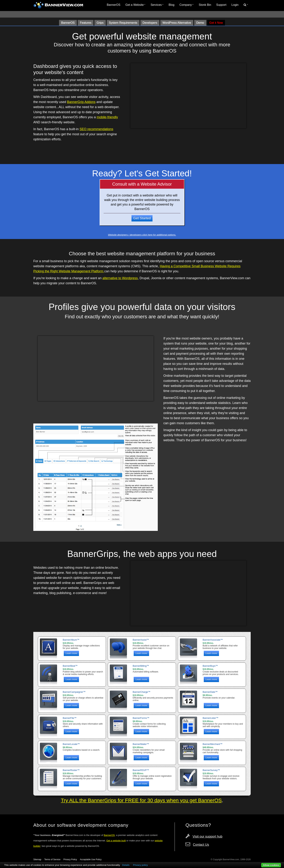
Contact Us (201, 845)
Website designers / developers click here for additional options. (142, 235)
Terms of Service (52, 859)
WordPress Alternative (177, 23)
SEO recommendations (96, 129)
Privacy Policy (70, 859)
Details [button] (126, 865)
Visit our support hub (207, 836)
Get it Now (216, 23)
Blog (172, 5)
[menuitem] (114, 5)
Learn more (71, 653)
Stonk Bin (205, 5)
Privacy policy (140, 865)
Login (235, 5)
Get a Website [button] (135, 5)
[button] (246, 5)
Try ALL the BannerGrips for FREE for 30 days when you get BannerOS (141, 800)
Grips (100, 23)
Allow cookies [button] (271, 865)
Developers (150, 23)
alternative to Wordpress (120, 278)
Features (86, 23)
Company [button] (187, 5)
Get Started (142, 218)
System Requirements (123, 23)
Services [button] (157, 5)
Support (221, 5)
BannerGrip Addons (81, 102)
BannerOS (114, 5)
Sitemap (37, 859)
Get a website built (116, 841)
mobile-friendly (107, 117)
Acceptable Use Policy (91, 859)
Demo (200, 23)
